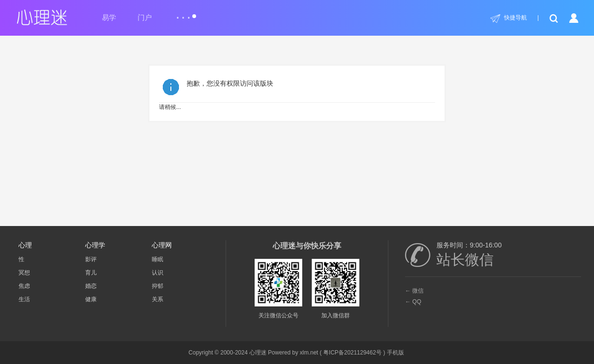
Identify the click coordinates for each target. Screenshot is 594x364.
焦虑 (24, 286)
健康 (91, 299)
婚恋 (91, 286)
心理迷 (258, 353)
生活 (24, 299)
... (186, 14)
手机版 (396, 353)
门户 (145, 18)
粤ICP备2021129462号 (352, 353)
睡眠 (158, 259)
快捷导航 (515, 18)
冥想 (24, 273)
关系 (158, 299)
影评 (91, 259)
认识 (158, 273)
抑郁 (158, 286)
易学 (109, 18)
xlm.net (309, 353)
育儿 (91, 273)
